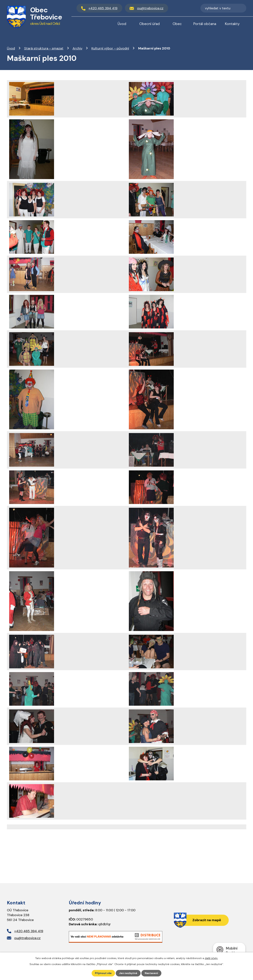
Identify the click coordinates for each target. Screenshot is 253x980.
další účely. (211, 958)
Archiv (77, 48)
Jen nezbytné (128, 973)
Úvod (11, 48)
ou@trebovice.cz (27, 938)
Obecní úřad (149, 24)
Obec (177, 24)
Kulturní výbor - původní (110, 48)
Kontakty (232, 24)
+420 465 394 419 (29, 931)
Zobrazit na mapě (207, 920)
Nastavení (151, 973)
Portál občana (205, 24)
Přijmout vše (103, 973)
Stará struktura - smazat (44, 48)
